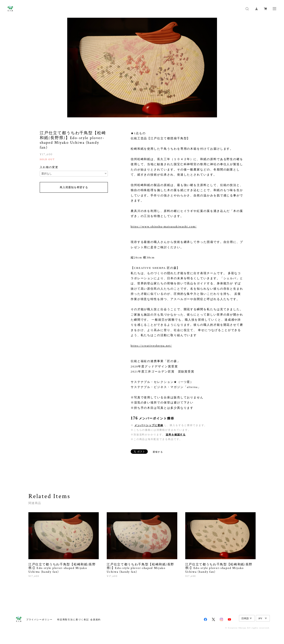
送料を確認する (176, 435)
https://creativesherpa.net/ (151, 346)
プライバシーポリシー (39, 620)
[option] (142, 68)
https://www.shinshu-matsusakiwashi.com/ (164, 226)
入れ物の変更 (49, 167)
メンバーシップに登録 (149, 425)
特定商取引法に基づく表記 (73, 620)
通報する (158, 452)
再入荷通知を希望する (74, 187)
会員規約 (96, 620)
